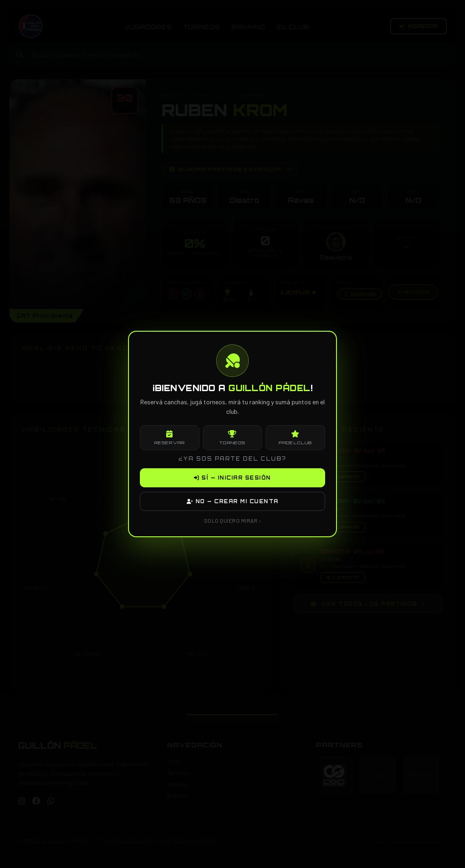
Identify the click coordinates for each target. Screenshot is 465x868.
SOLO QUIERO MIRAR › (233, 520)
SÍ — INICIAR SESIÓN (232, 478)
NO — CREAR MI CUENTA (233, 501)
